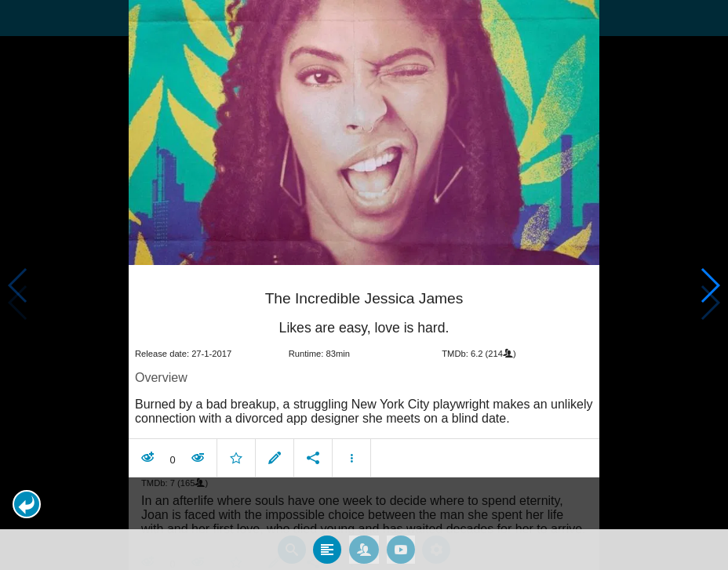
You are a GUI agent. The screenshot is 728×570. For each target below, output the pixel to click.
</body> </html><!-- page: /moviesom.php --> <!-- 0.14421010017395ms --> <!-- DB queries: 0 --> (364, 285)
